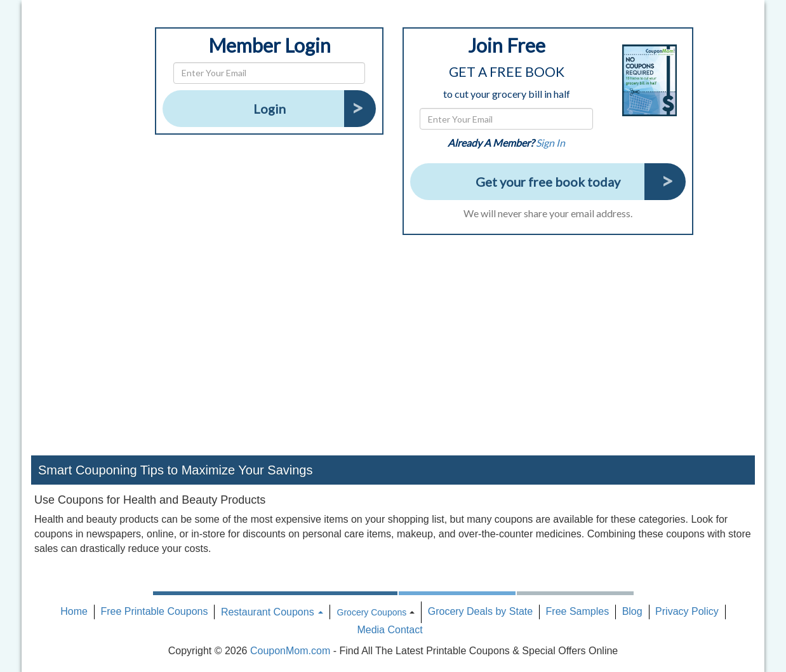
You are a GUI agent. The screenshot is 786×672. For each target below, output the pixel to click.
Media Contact (390, 630)
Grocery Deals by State (480, 611)
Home (74, 611)
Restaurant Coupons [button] (272, 612)
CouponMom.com (290, 651)
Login (270, 109)
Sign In (550, 143)
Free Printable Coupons (154, 611)
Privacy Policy (687, 611)
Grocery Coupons (372, 612)
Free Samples (578, 611)
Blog (632, 611)
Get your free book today (548, 182)
